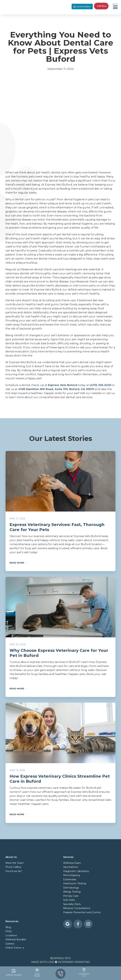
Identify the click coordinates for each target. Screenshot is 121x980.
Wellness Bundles (16, 939)
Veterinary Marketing (74, 962)
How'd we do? (14, 871)
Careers (10, 944)
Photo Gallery (13, 867)
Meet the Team (15, 863)
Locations (11, 935)
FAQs (9, 931)
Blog (8, 927)
